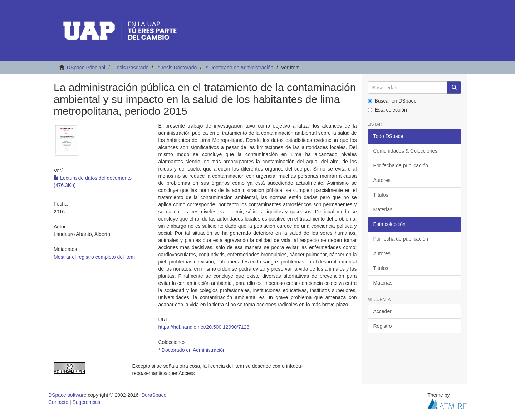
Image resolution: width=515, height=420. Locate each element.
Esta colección (387, 110)
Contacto (58, 402)
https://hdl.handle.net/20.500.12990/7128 (204, 327)
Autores (382, 180)
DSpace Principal (86, 68)
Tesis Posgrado (131, 68)
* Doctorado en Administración (240, 68)
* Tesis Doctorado (177, 68)
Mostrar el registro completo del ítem (94, 257)
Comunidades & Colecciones (406, 151)
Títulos (381, 195)
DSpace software (67, 395)
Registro (383, 326)
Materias (383, 209)
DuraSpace (154, 395)
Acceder (382, 311)
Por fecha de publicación (401, 165)
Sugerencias (86, 402)
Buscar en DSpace (392, 101)
